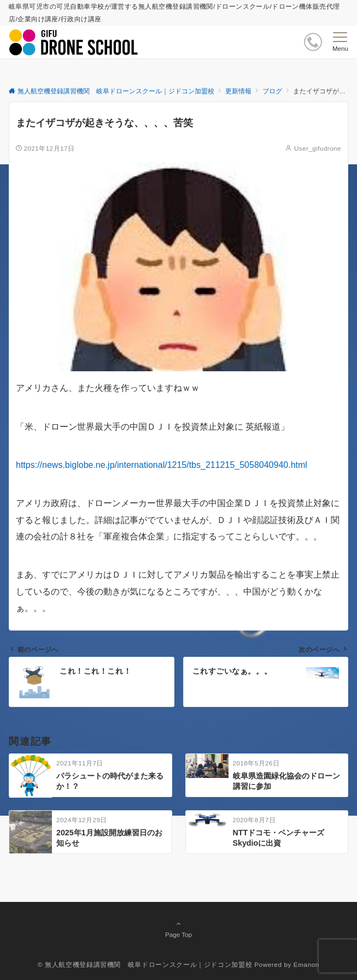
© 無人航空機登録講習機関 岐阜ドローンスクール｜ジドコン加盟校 (145, 964)
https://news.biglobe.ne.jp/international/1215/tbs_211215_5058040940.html (162, 465)
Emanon (306, 964)
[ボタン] (313, 42)
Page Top (178, 929)
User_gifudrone (318, 148)
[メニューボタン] (340, 42)
